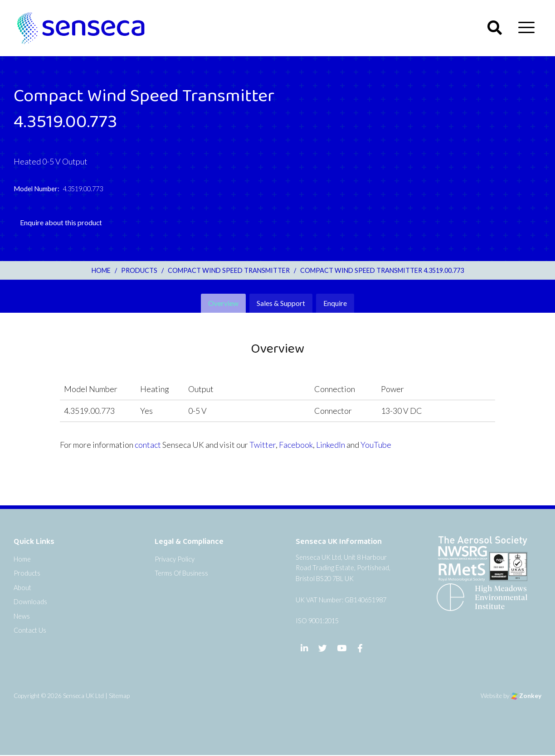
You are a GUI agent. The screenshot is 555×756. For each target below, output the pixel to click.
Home (22, 559)
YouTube (376, 445)
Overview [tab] (223, 303)
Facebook (296, 445)
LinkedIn (331, 445)
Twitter (263, 445)
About (22, 588)
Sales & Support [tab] (281, 303)
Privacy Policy (175, 559)
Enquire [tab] (335, 303)
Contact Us (30, 630)
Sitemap (119, 696)
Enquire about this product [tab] (61, 222)
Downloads (30, 602)
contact (148, 445)
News (22, 616)
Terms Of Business (181, 573)
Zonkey (526, 696)
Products (27, 573)
